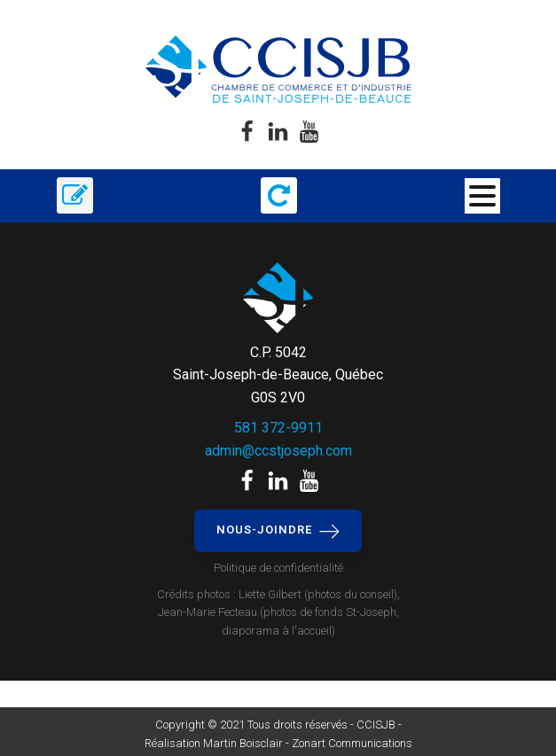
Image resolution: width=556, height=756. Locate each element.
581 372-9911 (278, 428)
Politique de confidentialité (278, 568)
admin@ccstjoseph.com (278, 451)
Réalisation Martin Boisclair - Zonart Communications (278, 743)
